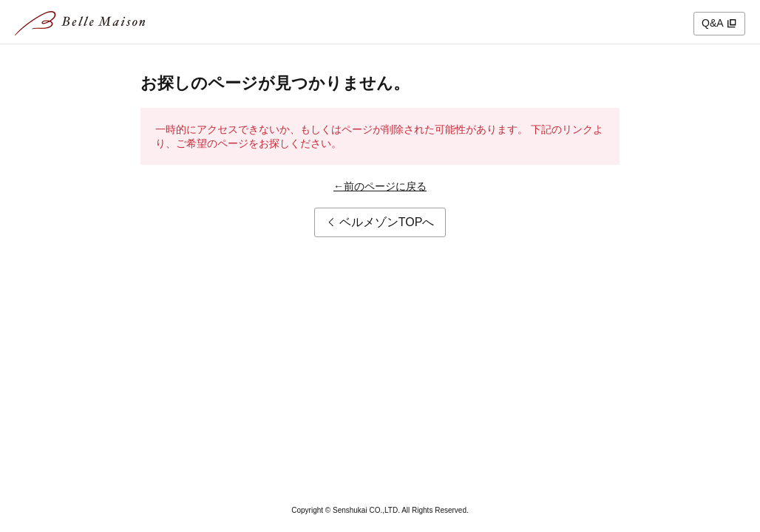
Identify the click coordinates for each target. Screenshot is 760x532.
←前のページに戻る (380, 186)
